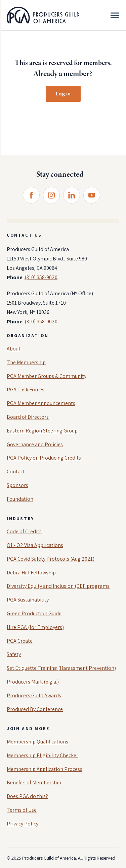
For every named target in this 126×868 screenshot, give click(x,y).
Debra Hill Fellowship (31, 573)
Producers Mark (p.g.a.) (33, 682)
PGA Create (20, 641)
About (14, 349)
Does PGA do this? (27, 796)
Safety (14, 654)
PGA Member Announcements (41, 403)
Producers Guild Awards (34, 695)
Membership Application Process (45, 769)
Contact (16, 471)
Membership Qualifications (37, 742)
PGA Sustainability (28, 600)
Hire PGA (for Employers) (35, 627)
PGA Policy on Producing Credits (44, 458)
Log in (63, 94)
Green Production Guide (34, 613)
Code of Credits (24, 531)
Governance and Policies (35, 444)
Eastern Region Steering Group (42, 431)
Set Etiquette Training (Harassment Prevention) (61, 668)
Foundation (20, 499)
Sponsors (17, 485)
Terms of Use (22, 810)
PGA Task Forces (26, 389)
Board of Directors (28, 417)
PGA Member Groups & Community (47, 376)
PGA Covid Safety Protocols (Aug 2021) (51, 559)
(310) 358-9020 (41, 277)
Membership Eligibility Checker (43, 755)
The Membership (26, 362)
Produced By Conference (35, 709)
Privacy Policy (23, 824)
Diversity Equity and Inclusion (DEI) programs (58, 586)
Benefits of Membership (34, 782)
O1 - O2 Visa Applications (35, 545)
